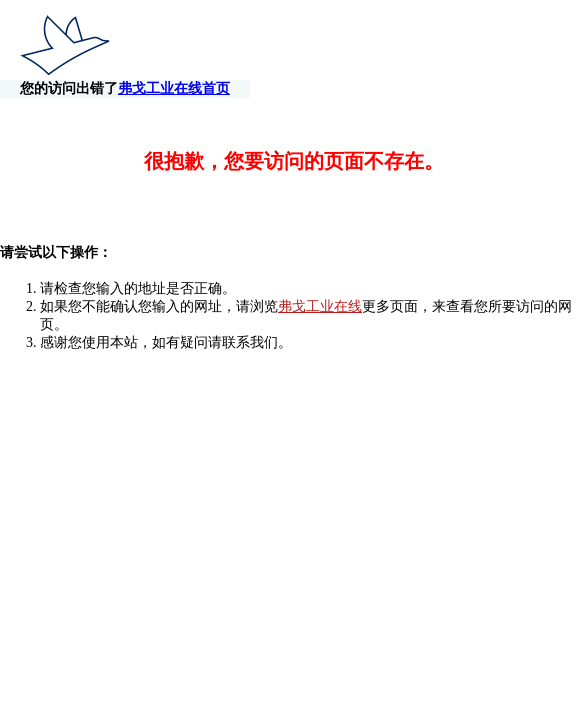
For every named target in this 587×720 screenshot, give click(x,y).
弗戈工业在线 (320, 288)
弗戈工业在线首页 (511, 47)
